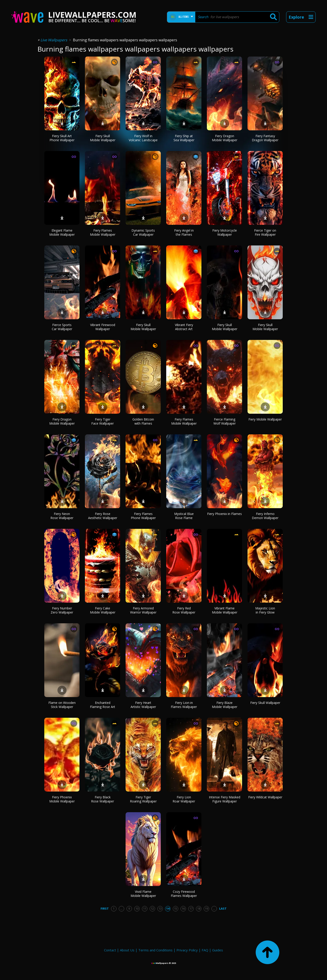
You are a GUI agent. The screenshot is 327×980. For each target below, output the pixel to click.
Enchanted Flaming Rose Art (103, 705)
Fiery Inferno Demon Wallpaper (265, 516)
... (121, 908)
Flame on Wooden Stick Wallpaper (62, 705)
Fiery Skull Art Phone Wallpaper (62, 138)
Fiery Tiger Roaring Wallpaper (143, 799)
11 (145, 908)
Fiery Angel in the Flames (184, 232)
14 (168, 908)
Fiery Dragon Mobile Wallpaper (225, 138)
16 (183, 908)
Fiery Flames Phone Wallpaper (143, 516)
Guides (218, 950)
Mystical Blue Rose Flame (184, 516)
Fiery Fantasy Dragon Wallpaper (265, 138)
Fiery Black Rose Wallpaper (103, 799)
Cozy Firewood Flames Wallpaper (184, 894)
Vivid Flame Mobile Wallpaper (143, 894)
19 (206, 908)
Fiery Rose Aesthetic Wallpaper (103, 516)
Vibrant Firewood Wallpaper (103, 327)
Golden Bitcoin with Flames (143, 421)
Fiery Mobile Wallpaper (265, 419)
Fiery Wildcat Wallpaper (265, 797)
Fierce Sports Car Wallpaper (62, 327)
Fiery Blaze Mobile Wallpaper (225, 705)
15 (176, 908)
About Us (127, 950)
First (105, 908)
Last (223, 908)
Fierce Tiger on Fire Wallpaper (265, 232)
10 (137, 908)
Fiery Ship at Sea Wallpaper (184, 138)
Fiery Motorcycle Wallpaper (225, 232)
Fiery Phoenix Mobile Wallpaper (62, 799)
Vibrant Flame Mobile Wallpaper (225, 610)
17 (191, 908)
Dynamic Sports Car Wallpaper (143, 232)
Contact (110, 950)
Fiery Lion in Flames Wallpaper (184, 705)
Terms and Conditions (155, 950)
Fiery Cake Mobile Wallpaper (103, 610)
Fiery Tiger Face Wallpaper (103, 421)
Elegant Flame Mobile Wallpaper (62, 232)
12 (152, 908)
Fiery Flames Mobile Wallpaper (103, 232)
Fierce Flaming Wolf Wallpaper (225, 421)
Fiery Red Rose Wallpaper (184, 610)
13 (160, 908)
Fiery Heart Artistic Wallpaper (143, 705)
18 (199, 908)
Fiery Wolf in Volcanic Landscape (143, 138)
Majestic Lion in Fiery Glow (265, 610)
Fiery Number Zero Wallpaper (62, 610)
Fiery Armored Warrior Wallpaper (143, 610)
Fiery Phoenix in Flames (224, 514)
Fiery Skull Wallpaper (265, 703)
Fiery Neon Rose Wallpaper (62, 516)
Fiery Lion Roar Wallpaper (184, 799)
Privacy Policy (187, 950)
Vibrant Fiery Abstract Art (184, 327)
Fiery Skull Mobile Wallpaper (103, 138)
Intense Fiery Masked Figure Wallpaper (225, 799)
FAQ (205, 950)
